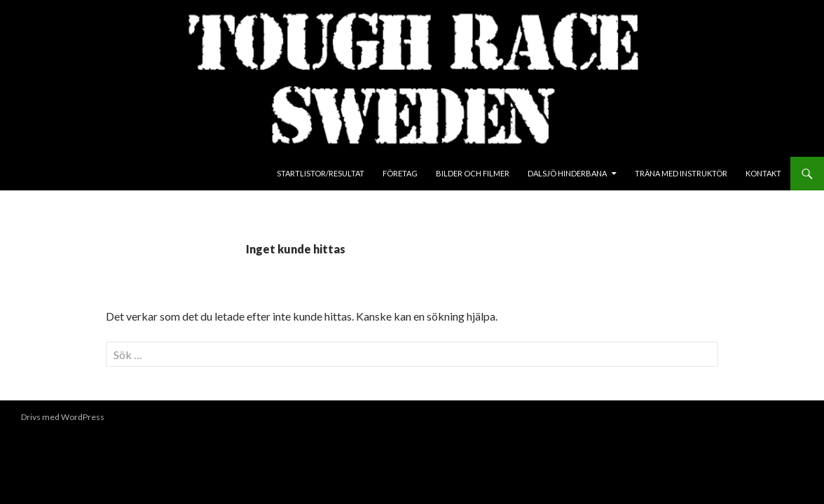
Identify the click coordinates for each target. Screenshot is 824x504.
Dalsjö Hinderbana (567, 173)
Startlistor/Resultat (321, 173)
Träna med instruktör (681, 173)
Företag (400, 173)
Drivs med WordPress (63, 417)
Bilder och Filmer (473, 173)
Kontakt (763, 173)
